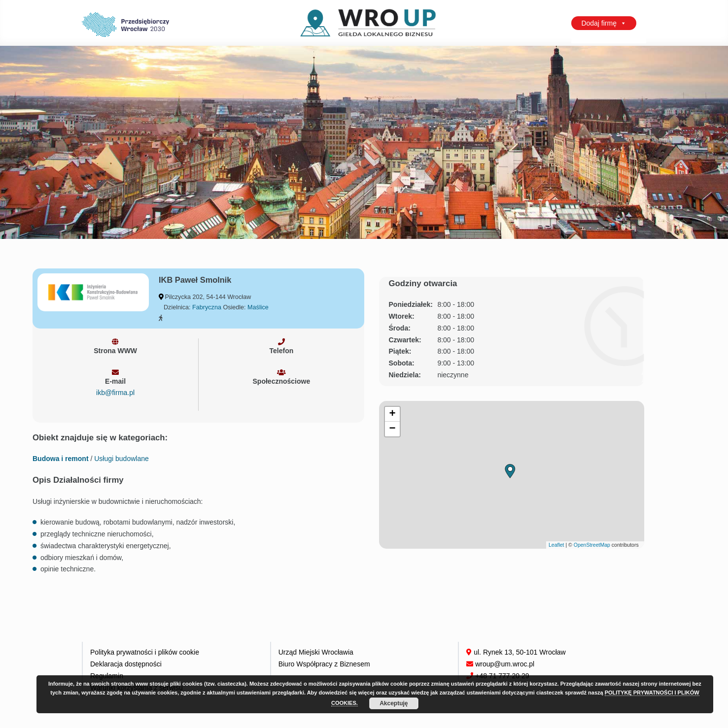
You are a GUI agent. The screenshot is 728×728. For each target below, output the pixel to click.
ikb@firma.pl (115, 393)
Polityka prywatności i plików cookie (145, 652)
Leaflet (556, 545)
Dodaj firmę (604, 23)
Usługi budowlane (121, 459)
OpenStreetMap (592, 545)
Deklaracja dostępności (126, 664)
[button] (510, 471)
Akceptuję (394, 703)
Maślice (258, 307)
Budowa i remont (61, 459)
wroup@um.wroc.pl (505, 664)
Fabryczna (207, 307)
